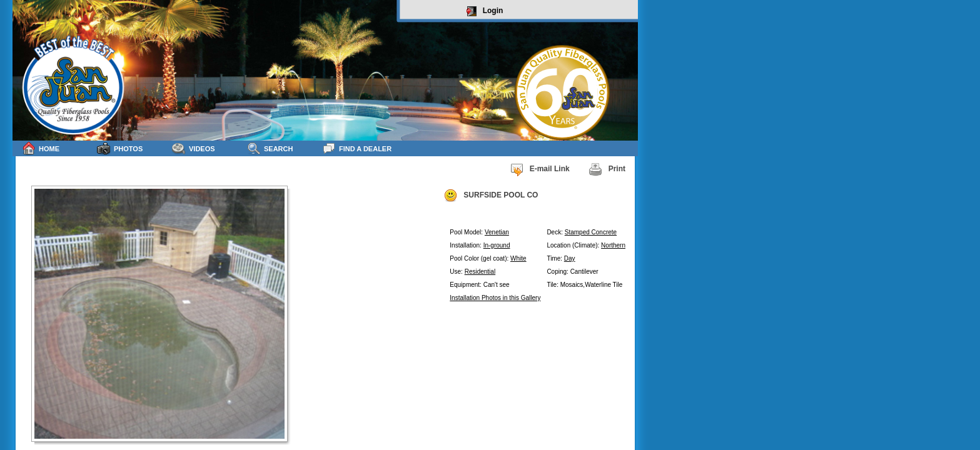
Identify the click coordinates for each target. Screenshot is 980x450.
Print (607, 169)
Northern (613, 245)
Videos (194, 148)
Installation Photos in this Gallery (495, 298)
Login (485, 11)
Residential (480, 272)
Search (270, 148)
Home (41, 148)
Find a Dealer (357, 148)
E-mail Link (540, 169)
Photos (120, 148)
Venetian (497, 232)
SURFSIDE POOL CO (491, 196)
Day (570, 258)
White (518, 258)
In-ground (497, 245)
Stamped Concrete (591, 232)
